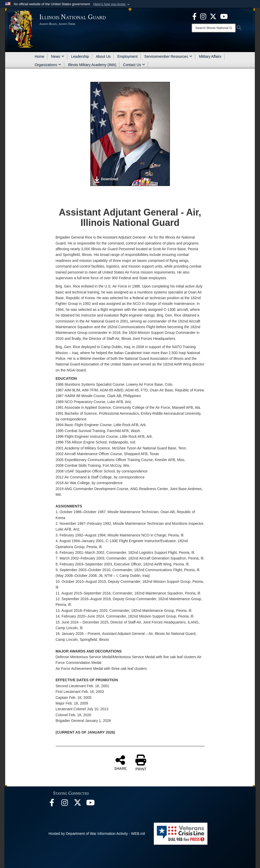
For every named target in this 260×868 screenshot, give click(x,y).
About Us (103, 56)
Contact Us (134, 65)
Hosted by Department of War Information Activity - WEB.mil (97, 834)
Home (39, 56)
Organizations (48, 65)
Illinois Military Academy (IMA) (92, 65)
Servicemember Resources (168, 56)
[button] (112, 4)
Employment (127, 56)
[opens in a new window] (213, 16)
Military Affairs (210, 56)
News (58, 56)
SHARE (120, 763)
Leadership (80, 56)
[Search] (214, 28)
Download (106, 180)
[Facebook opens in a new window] (194, 16)
